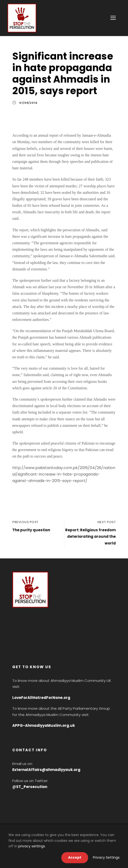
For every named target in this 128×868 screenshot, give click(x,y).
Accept (75, 857)
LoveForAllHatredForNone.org (41, 698)
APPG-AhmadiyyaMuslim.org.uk (44, 725)
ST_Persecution (32, 787)
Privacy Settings (106, 857)
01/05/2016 (28, 103)
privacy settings (32, 846)
